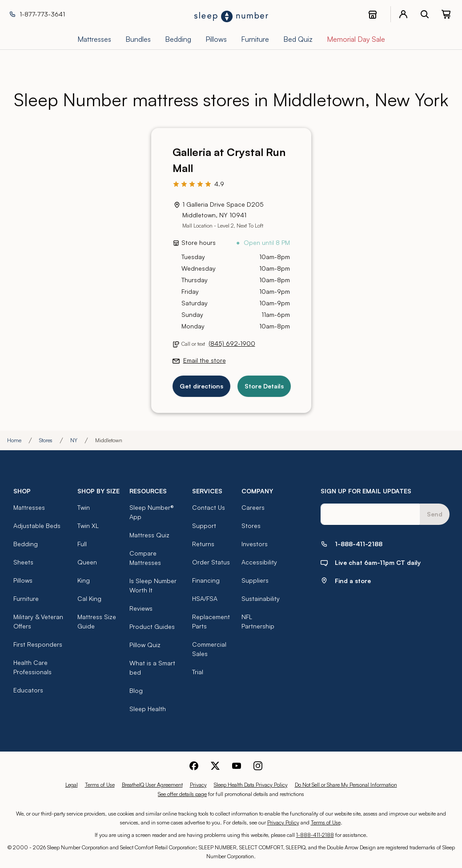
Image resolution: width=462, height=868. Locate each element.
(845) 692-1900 (232, 343)
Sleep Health (148, 709)
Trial (198, 672)
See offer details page (182, 794)
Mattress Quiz (149, 535)
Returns (203, 544)
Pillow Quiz (145, 645)
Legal (72, 785)
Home (14, 440)
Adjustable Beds (37, 526)
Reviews (141, 608)
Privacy (198, 785)
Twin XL (88, 526)
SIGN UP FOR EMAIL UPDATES (366, 491)
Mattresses (29, 507)
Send (435, 514)
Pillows (23, 580)
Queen (87, 562)
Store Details (264, 386)
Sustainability (261, 598)
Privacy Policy (283, 822)
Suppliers (255, 580)
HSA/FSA (205, 598)
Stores (46, 440)
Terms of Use (100, 785)
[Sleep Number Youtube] (237, 765)
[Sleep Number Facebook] (194, 765)
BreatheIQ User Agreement (152, 785)
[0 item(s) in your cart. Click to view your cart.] (446, 14)
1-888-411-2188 (315, 835)
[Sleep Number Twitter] (215, 765)
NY (74, 440)
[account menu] (403, 14)
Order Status (211, 562)
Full (82, 544)
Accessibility (259, 562)
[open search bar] (425, 14)
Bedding (26, 544)
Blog (136, 690)
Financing (206, 580)
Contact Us (209, 507)
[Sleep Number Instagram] (258, 765)
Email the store (205, 360)
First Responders (38, 644)
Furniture (26, 598)
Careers (253, 507)
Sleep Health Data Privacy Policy (251, 785)
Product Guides (152, 626)
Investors (255, 544)
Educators (28, 690)
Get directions (201, 386)
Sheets (23, 562)
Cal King (89, 598)
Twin (84, 507)
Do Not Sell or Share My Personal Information (346, 785)
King (84, 580)
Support (204, 526)
